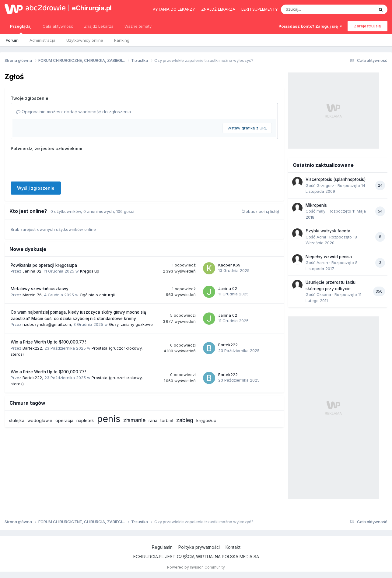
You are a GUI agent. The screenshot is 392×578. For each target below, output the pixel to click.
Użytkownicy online (85, 40)
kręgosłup (206, 420)
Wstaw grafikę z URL (247, 128)
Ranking (122, 40)
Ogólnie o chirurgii (97, 295)
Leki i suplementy (260, 9)
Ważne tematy (138, 26)
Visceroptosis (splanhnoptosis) (336, 179)
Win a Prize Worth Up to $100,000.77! (48, 342)
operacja (64, 420)
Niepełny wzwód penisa (329, 257)
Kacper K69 (229, 265)
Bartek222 (32, 348)
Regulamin (162, 547)
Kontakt (233, 547)
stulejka (17, 420)
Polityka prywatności (199, 547)
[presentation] (57, 165)
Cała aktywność (58, 26)
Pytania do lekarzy (174, 9)
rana (153, 420)
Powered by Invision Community (196, 567)
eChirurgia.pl (92, 8)
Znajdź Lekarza (99, 26)
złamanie (134, 420)
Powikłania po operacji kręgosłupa (44, 265)
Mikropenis (316, 205)
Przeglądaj (21, 29)
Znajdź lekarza (218, 9)
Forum (12, 40)
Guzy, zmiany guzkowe (131, 324)
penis (109, 419)
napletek (85, 420)
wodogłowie (40, 420)
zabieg (185, 420)
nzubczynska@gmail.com (47, 324)
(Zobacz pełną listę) (260, 211)
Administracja (42, 40)
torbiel (167, 420)
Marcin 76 (32, 295)
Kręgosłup (90, 271)
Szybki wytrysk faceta (328, 231)
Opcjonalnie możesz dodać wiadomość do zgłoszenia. (74, 112)
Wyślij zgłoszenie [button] (36, 188)
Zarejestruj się (367, 26)
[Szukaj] (313, 9)
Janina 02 (32, 271)
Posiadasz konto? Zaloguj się (310, 26)
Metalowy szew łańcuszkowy (40, 289)
